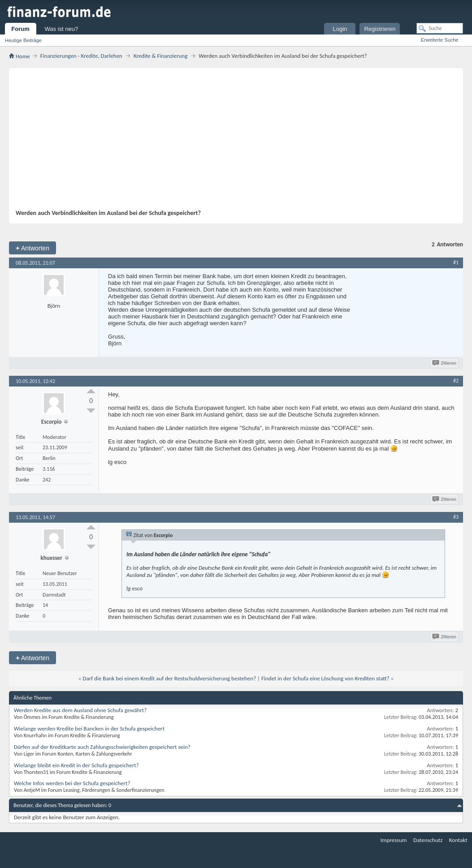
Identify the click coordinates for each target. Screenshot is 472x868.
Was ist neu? (62, 29)
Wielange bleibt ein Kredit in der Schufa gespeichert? (76, 765)
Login (340, 29)
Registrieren (380, 29)
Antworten (32, 248)
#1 (456, 262)
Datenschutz (428, 840)
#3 (456, 517)
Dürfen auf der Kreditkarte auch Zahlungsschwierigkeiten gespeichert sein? (102, 747)
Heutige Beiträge (23, 40)
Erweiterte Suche (440, 40)
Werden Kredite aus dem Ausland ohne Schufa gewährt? (80, 710)
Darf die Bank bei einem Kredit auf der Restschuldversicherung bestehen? (169, 678)
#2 (456, 381)
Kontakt (458, 840)
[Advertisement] (232, 142)
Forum (20, 29)
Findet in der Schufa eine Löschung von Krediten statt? (325, 678)
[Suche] (440, 28)
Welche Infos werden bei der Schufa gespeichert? (72, 783)
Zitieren (445, 363)
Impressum (394, 840)
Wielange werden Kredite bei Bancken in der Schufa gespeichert (89, 728)
